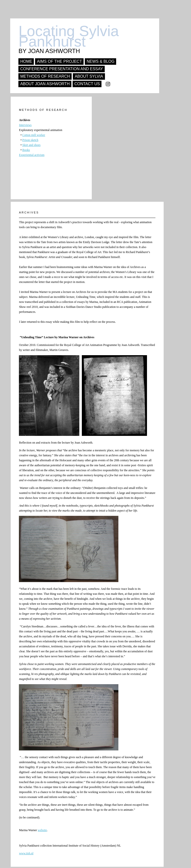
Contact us (87, 84)
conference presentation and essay (62, 69)
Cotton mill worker (34, 135)
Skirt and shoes (31, 145)
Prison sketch (30, 140)
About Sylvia (89, 76)
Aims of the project (59, 61)
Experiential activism (32, 155)
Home (26, 61)
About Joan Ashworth (45, 84)
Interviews (25, 125)
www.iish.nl (26, 853)
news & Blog (100, 61)
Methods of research (45, 76)
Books (26, 150)
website (42, 830)
